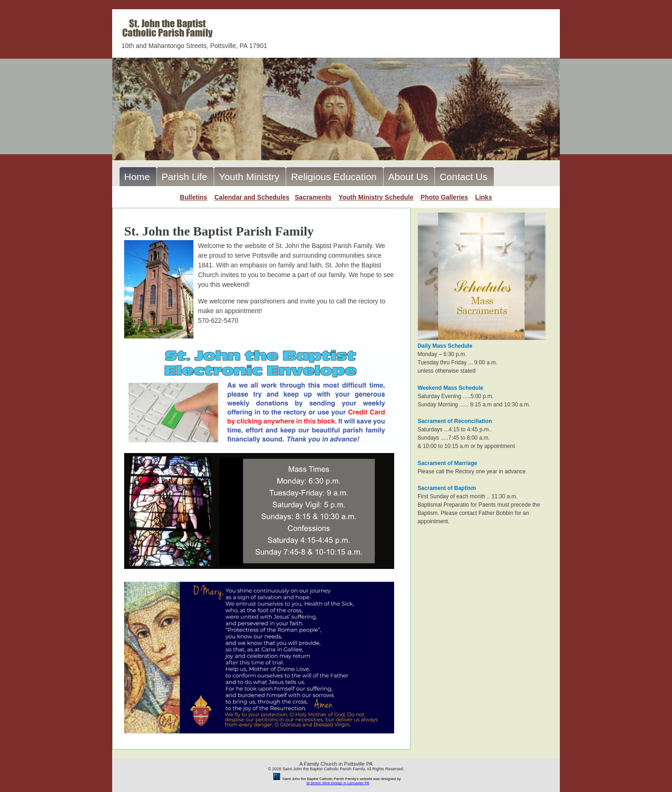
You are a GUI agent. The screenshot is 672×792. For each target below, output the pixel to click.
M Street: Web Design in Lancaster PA (338, 783)
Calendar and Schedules (252, 197)
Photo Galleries (444, 197)
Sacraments (313, 197)
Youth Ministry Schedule (376, 197)
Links (484, 197)
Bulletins (194, 197)
